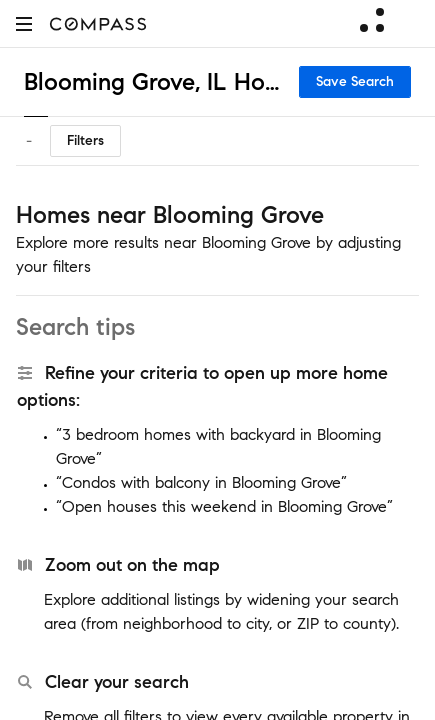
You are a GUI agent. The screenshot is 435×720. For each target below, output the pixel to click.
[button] (24, 23)
